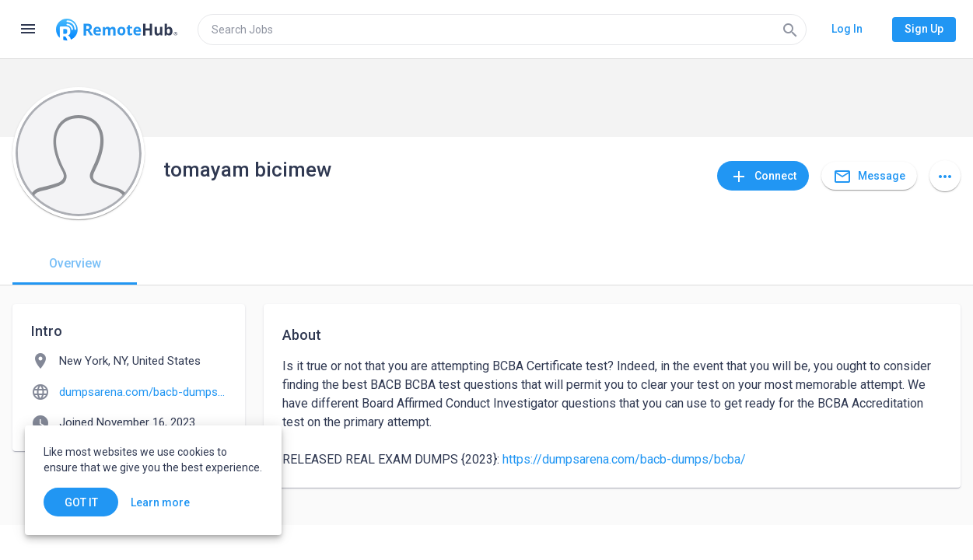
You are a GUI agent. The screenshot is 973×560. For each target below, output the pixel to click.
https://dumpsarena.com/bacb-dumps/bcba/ (624, 459)
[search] (502, 30)
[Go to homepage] (117, 30)
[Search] (790, 30)
